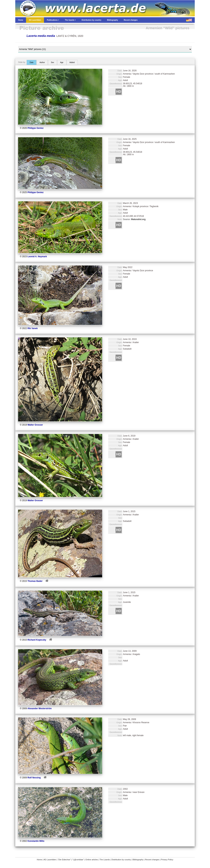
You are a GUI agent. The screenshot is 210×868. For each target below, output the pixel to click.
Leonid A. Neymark (37, 257)
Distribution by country (121, 860)
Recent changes (152, 860)
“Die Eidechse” (64, 860)
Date (31, 62)
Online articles (92, 860)
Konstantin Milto (36, 841)
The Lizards (105, 860)
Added (72, 62)
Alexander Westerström (40, 708)
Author (42, 62)
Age (62, 62)
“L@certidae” (78, 860)
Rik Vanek (33, 328)
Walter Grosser (35, 425)
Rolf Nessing (34, 778)
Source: (134, 219)
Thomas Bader (35, 581)
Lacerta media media (41, 36)
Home (39, 860)
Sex (52, 62)
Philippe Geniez (35, 128)
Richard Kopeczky (37, 640)
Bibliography (138, 860)
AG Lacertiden (50, 860)
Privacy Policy (167, 860)
